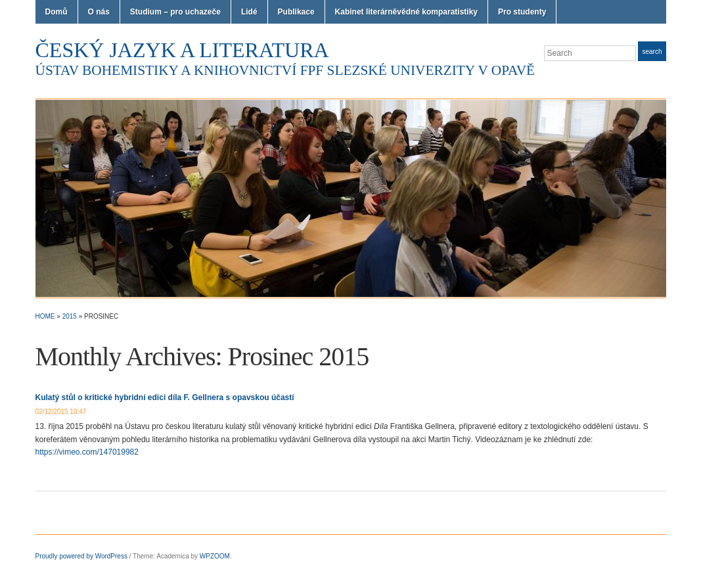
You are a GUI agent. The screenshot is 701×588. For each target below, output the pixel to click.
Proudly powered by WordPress (81, 556)
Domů (57, 12)
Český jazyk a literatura (182, 50)
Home (45, 316)
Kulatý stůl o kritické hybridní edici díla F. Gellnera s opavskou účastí (165, 397)
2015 (70, 316)
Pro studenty (522, 12)
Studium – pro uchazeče (175, 12)
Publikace (296, 12)
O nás (99, 12)
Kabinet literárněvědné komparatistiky (406, 12)
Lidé (249, 12)
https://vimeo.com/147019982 (87, 452)
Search (652, 52)
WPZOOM (215, 556)
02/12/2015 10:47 (61, 412)
